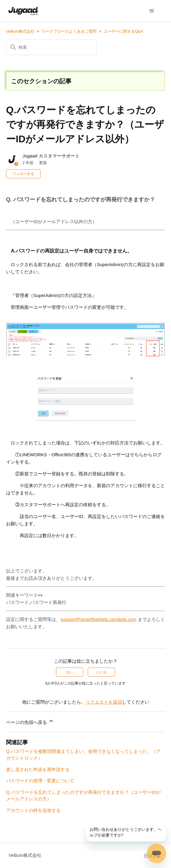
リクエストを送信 (104, 702)
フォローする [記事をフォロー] (23, 174)
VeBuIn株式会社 (20, 31)
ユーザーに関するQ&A (123, 31)
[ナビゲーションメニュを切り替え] (152, 11)
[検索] (51, 47)
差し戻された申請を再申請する (38, 769)
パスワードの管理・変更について (40, 781)
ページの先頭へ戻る (30, 721)
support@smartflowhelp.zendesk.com (98, 619)
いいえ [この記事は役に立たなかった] (101, 672)
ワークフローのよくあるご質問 (69, 31)
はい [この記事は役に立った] (70, 672)
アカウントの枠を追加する (33, 810)
